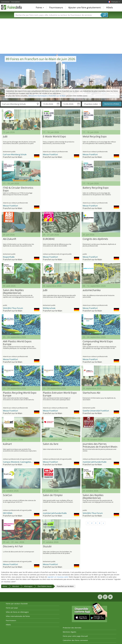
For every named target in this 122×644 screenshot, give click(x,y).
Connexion (5, 2)
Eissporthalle (9, 257)
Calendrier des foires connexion (75, 640)
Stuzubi (47, 546)
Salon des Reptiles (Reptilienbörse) (13, 292)
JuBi (5, 137)
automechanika (92, 290)
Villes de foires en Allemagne (17, 612)
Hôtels (109, 7)
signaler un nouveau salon (58, 577)
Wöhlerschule (49, 308)
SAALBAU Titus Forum (13, 308)
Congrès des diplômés (95, 239)
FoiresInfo (13, 7)
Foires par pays (12, 608)
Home (5, 586)
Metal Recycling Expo (95, 137)
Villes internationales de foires (18, 616)
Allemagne (28, 586)
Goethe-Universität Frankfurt (96, 411)
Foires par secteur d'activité (17, 604)
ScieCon (8, 495)
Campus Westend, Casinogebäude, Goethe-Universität (28, 462)
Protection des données (72, 628)
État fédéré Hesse (45, 586)
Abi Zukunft (10, 239)
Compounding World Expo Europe (98, 343)
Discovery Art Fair (13, 546)
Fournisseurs (56, 7)
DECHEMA (8, 513)
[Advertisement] (61, 36)
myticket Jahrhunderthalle (95, 462)
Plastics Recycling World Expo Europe (20, 394)
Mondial (16, 586)
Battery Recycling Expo (96, 188)
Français (116, 2)
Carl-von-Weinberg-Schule (15, 154)
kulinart (7, 444)
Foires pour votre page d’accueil (75, 636)
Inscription (15, 2)
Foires (40, 7)
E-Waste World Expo (54, 137)
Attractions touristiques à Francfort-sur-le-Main (47, 96)
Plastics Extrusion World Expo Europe (60, 394)
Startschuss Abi (91, 393)
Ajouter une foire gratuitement (85, 7)
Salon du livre (51, 444)
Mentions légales (70, 632)
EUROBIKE (49, 239)
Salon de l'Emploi (53, 495)
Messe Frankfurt (50, 154)
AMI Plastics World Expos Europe (17, 343)
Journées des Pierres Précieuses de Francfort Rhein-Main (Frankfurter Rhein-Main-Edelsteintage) (100, 445)
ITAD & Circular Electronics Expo (18, 189)
